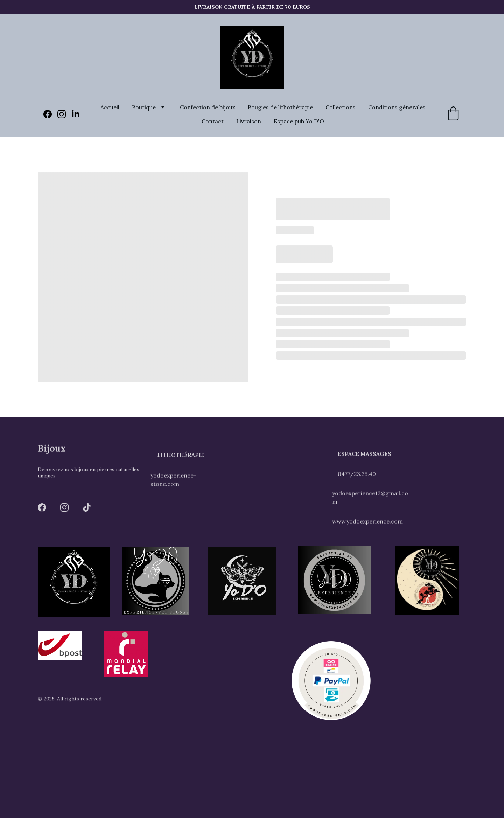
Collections (341, 107)
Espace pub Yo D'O (299, 121)
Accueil (110, 107)
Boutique (144, 107)
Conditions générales (397, 107)
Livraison (249, 121)
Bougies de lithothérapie (280, 107)
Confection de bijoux (208, 107)
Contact (213, 121)
